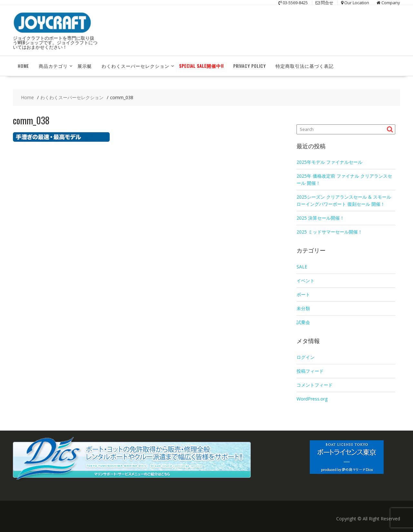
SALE (302, 267)
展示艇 (85, 66)
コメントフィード (315, 385)
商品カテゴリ (53, 66)
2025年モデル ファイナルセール (329, 162)
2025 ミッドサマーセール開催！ (329, 232)
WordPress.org (312, 399)
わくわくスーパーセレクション (136, 66)
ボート (303, 294)
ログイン (306, 357)
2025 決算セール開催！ (320, 218)
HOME (23, 66)
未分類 (303, 308)
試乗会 (303, 322)
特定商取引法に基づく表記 (305, 66)
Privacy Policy (250, 66)
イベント (306, 281)
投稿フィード (310, 371)
